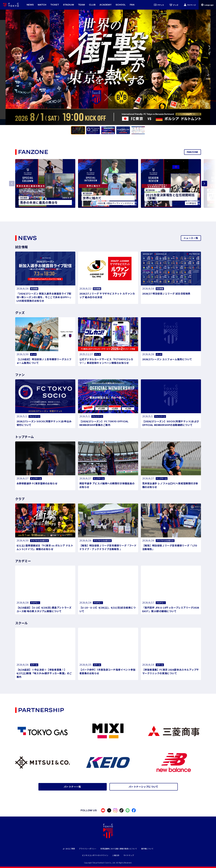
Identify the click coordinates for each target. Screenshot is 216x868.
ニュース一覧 (191, 238)
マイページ (190, 5)
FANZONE (193, 152)
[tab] (78, 130)
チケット (159, 5)
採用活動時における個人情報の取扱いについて (119, 849)
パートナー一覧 (72, 787)
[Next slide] (204, 184)
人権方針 (116, 855)
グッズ (174, 5)
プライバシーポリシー (88, 849)
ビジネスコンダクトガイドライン (95, 855)
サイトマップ (129, 855)
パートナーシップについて (144, 787)
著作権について (147, 849)
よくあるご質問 (69, 849)
